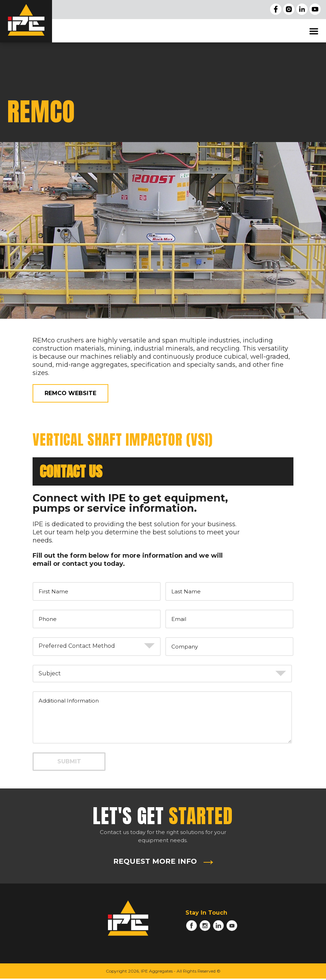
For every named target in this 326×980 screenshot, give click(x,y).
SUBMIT (69, 761)
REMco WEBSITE (70, 393)
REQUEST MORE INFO (155, 861)
